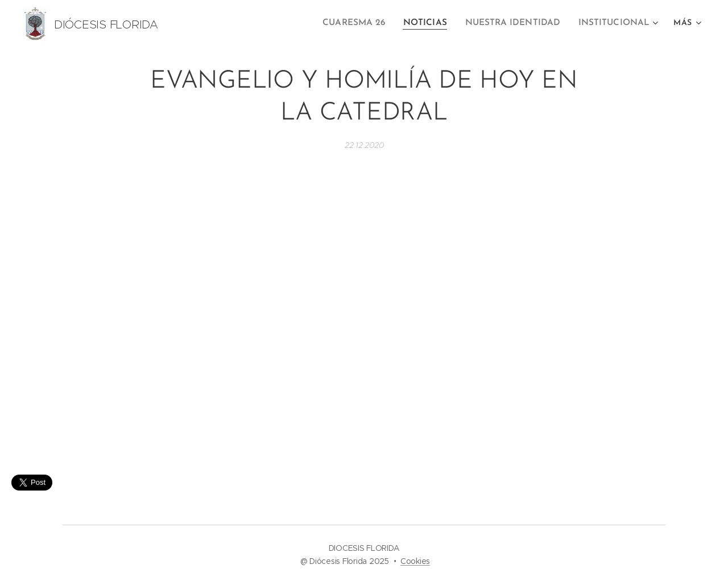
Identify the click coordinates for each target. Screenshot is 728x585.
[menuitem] (366, 23)
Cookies (415, 561)
